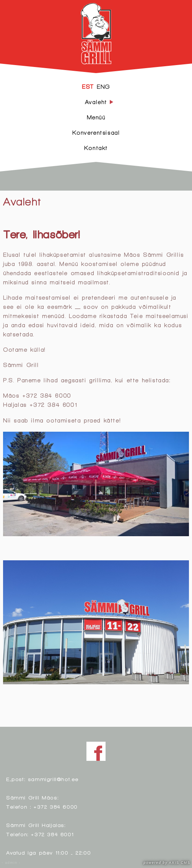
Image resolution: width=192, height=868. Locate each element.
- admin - (11, 863)
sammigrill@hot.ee (53, 779)
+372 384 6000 (56, 807)
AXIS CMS (167, 863)
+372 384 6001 (52, 834)
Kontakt (96, 148)
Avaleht (22, 201)
